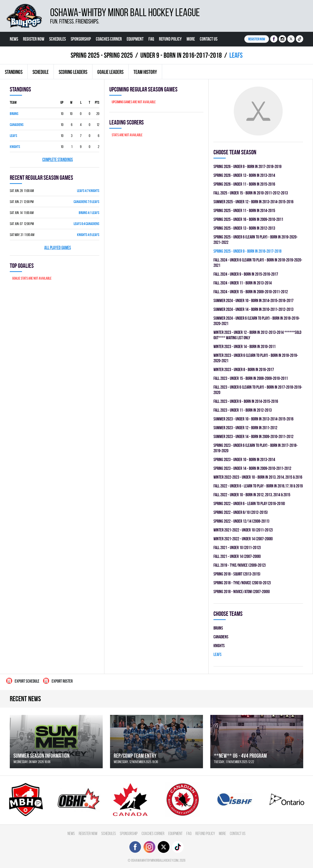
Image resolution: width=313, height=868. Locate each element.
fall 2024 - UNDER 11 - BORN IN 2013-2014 (243, 283)
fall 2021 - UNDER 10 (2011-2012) (237, 547)
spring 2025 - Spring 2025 (102, 55)
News (14, 39)
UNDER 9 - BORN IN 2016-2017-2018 (181, 55)
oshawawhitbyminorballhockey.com (155, 860)
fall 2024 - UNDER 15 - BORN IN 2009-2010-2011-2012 (251, 292)
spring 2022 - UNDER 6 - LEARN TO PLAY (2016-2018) (249, 503)
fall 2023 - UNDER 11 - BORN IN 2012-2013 (243, 410)
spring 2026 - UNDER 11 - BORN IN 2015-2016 (244, 184)
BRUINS (14, 114)
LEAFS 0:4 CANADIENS (86, 224)
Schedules (57, 39)
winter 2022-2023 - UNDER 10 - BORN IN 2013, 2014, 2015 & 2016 (258, 477)
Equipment (135, 39)
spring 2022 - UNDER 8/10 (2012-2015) (241, 512)
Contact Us (209, 39)
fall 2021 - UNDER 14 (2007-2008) (237, 556)
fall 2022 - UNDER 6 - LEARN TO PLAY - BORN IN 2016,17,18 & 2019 (258, 486)
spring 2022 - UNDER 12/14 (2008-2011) (241, 521)
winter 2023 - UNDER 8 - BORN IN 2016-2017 (244, 369)
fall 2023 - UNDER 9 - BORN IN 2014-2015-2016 (246, 401)
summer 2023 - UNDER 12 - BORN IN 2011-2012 (245, 428)
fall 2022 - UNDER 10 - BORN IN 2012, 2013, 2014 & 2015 (252, 495)
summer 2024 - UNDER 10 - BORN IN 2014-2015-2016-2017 (253, 300)
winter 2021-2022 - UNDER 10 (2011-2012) (243, 530)
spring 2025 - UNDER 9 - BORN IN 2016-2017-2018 (247, 251)
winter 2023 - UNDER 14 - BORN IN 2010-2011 (245, 346)
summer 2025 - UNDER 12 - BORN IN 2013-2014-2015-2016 (253, 202)
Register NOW (257, 39)
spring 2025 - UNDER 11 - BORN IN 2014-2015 (244, 210)
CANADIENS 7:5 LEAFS (86, 202)
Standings (14, 72)
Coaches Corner (109, 39)
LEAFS (13, 136)
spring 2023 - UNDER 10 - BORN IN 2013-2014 (244, 459)
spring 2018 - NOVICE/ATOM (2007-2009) (242, 592)
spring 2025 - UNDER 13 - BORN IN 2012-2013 (244, 228)
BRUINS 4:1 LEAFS (89, 213)
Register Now (34, 39)
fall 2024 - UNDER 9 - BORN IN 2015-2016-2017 (246, 274)
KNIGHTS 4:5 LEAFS (88, 235)
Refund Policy (170, 39)
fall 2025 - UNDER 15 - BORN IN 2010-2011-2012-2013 (251, 193)
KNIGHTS (15, 147)
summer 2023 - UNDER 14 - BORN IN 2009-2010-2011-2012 (253, 436)
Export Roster (58, 681)
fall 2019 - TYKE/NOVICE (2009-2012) (240, 565)
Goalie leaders (110, 72)
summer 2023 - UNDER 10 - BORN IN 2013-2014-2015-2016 (253, 419)
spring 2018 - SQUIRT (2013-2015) (237, 574)
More (191, 39)
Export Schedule (23, 681)
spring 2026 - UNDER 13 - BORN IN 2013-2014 (244, 175)
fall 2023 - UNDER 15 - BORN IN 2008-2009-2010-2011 (251, 378)
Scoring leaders (73, 72)
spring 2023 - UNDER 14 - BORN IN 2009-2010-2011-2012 (252, 468)
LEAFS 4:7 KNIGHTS (88, 191)
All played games (58, 248)
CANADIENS (17, 125)
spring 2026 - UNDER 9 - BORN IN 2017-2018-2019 (247, 166)
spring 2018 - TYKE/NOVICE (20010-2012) (242, 583)
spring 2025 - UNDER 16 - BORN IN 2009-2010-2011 (248, 219)
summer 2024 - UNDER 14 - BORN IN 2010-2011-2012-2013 (253, 309)
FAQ (151, 39)
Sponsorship (81, 39)
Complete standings (58, 160)
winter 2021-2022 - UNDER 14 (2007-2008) (243, 539)
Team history (145, 72)
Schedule (41, 72)
